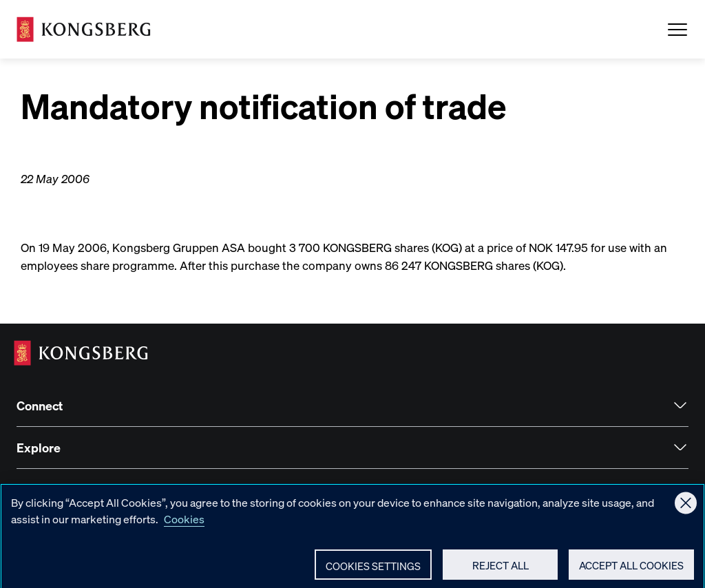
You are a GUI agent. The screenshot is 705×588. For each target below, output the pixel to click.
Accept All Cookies (631, 571)
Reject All (501, 571)
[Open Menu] (677, 30)
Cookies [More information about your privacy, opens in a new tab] (184, 525)
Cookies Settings (373, 572)
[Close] (686, 509)
